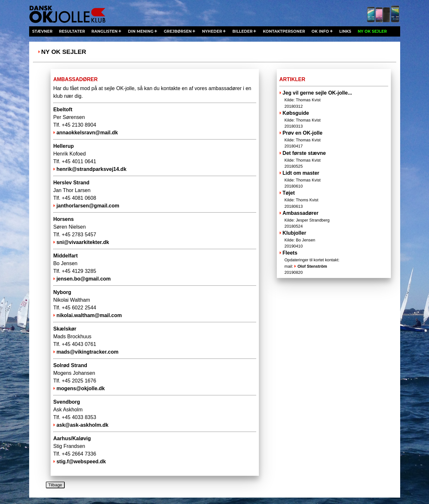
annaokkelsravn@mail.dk (87, 133)
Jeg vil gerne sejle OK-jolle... (334, 100)
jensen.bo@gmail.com (83, 279)
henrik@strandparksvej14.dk (91, 169)
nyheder (212, 31)
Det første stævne (334, 160)
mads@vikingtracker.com (87, 352)
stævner (42, 31)
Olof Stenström (312, 266)
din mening (141, 31)
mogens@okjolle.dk (81, 388)
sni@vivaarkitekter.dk (83, 242)
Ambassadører (334, 220)
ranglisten (104, 31)
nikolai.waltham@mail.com (89, 315)
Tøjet (334, 200)
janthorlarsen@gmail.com (88, 206)
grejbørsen (178, 31)
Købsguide (334, 120)
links (345, 31)
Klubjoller (334, 240)
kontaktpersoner (284, 31)
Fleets (290, 253)
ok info (320, 31)
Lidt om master (334, 180)
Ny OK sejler (64, 52)
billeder (242, 31)
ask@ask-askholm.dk (82, 425)
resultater (72, 31)
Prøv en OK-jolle (334, 140)
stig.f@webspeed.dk (81, 462)
